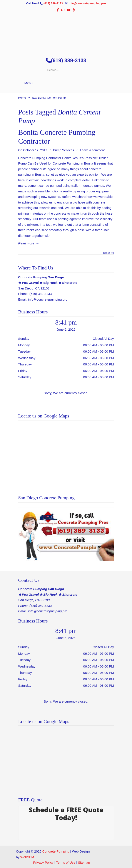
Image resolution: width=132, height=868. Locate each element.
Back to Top (108, 253)
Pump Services (63, 150)
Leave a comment (92, 150)
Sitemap (84, 862)
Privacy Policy (43, 862)
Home (22, 98)
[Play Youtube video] (66, 534)
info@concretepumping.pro (87, 3)
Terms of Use (66, 862)
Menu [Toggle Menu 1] (25, 83)
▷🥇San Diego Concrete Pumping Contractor (66, 33)
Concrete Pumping (56, 851)
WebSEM (27, 857)
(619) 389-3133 (54, 3)
